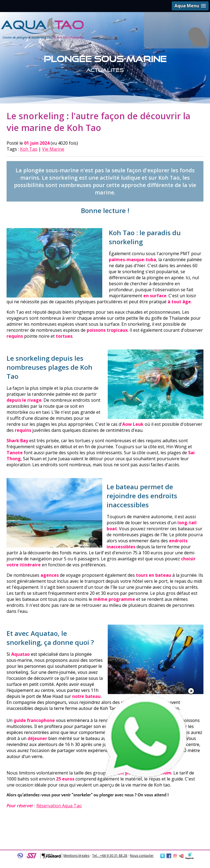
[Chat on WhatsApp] (146, 778)
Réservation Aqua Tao (59, 806)
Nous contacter (142, 856)
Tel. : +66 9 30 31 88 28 (110, 856)
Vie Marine (53, 149)
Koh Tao (29, 149)
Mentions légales (76, 856)
